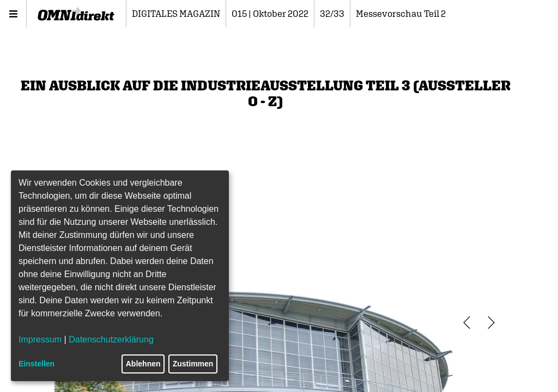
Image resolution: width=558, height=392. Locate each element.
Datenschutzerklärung (111, 339)
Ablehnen (143, 364)
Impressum (40, 339)
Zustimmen (193, 364)
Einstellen (37, 364)
